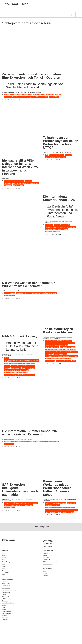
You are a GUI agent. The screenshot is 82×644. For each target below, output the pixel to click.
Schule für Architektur (8, 603)
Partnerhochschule (10, 97)
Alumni (4, 558)
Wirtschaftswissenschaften (53, 232)
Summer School (9, 444)
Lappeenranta (8, 186)
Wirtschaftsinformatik (27, 505)
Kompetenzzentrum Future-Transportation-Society (59, 352)
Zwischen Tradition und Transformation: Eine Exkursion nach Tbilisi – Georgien (32, 76)
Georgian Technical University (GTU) (22, 95)
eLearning (5, 568)
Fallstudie (7, 368)
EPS (47, 155)
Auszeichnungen (7, 562)
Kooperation (8, 370)
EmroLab (58, 343)
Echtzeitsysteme (50, 343)
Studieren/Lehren (37, 92)
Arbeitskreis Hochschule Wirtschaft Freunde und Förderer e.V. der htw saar (21, 361)
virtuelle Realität (71, 361)
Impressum (46, 558)
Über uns (46, 553)
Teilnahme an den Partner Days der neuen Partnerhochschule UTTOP (61, 143)
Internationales (19, 92)
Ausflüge (7, 364)
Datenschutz (47, 560)
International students (22, 442)
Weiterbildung (6, 618)
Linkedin (45, 576)
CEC (3, 564)
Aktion (4, 553)
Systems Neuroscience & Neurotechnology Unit (58, 359)
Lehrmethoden (50, 95)
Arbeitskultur (8, 95)
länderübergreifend (17, 370)
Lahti (37, 183)
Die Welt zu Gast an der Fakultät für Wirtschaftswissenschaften (28, 284)
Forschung (48, 345)
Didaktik (4, 566)
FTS (66, 345)
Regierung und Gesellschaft (36, 97)
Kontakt (45, 555)
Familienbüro (6, 573)
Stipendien (5, 605)
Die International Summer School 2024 (59, 198)
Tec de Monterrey (50, 361)
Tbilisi (46, 97)
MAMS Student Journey (20, 336)
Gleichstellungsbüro (7, 579)
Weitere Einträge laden (41, 527)
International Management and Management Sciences (60, 508)
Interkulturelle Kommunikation (62, 225)
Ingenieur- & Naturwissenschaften (55, 350)
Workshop (71, 512)
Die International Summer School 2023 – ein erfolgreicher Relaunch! (32, 433)
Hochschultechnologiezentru (68, 347)
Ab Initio (7, 358)
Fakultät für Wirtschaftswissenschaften (35, 293)
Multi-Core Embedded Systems (54, 356)
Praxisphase (5, 596)
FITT (3, 575)
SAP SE (18, 505)
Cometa (32, 364)
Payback (32, 375)
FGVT (73, 343)
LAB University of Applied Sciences (25, 183)
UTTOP (64, 157)
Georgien (36, 95)
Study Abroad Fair (9, 296)
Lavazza (26, 370)
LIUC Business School (11, 373)
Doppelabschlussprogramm (64, 341)
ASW (4, 560)
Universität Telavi (54, 97)
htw (16, 4)
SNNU (76, 356)
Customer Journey (30, 366)
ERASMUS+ (15, 181)
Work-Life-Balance (10, 508)
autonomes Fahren (51, 341)
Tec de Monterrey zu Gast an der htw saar (58, 331)
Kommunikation (31, 368)
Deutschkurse (49, 225)
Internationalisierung (51, 229)
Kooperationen (28, 92)
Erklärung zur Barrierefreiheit (51, 562)
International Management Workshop (55, 510)
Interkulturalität (71, 503)
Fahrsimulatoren (66, 343)
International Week (10, 183)
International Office (51, 227)
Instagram (46, 574)
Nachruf (4, 594)
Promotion (5, 601)
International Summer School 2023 (38, 442)
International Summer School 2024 (66, 227)
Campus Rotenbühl (10, 293)
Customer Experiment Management (14, 366)
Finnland (22, 181)
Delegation (8, 181)
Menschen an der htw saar (9, 590)
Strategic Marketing (62, 512)
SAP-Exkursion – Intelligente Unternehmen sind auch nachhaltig (20, 490)
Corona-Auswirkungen (21, 503)
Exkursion (12, 92)
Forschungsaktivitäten (58, 345)
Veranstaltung (21, 291)
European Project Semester (56, 155)
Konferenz (42, 95)
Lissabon (35, 503)
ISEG (30, 503)
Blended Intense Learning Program (20, 364)
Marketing (58, 95)
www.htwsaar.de (48, 564)
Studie (4, 607)
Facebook (46, 571)
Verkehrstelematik (61, 361)
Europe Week (20, 293)
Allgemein (6, 92)
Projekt (4, 599)
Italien (24, 368)
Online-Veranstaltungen (11, 375)
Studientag (5, 609)
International (29, 181)
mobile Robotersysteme (61, 354)
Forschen (53, 337)
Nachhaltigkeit (6, 592)
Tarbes (59, 157)
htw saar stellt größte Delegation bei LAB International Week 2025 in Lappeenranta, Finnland (20, 167)
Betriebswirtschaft (9, 503)
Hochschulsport (6, 584)
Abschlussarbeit (6, 613)
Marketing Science (23, 373)
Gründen (4, 581)
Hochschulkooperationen (52, 347)
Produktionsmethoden (22, 97)
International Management (53, 505)
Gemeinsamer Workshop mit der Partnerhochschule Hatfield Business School (57, 488)
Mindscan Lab (49, 354)
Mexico (75, 352)
